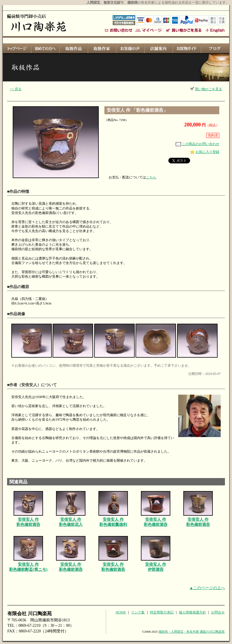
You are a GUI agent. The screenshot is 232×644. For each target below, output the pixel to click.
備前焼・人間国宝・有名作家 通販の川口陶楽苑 (192, 632)
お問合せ (218, 612)
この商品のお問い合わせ (197, 144)
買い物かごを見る (206, 89)
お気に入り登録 (205, 152)
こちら (151, 177)
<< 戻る (16, 89)
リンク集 (138, 612)
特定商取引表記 (162, 612)
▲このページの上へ (207, 588)
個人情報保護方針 (192, 612)
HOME (121, 612)
